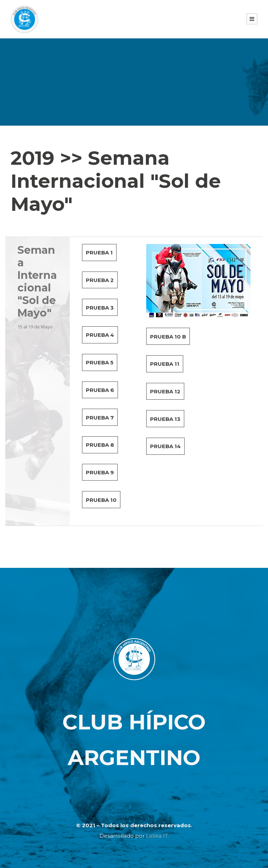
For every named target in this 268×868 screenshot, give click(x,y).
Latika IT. (157, 836)
